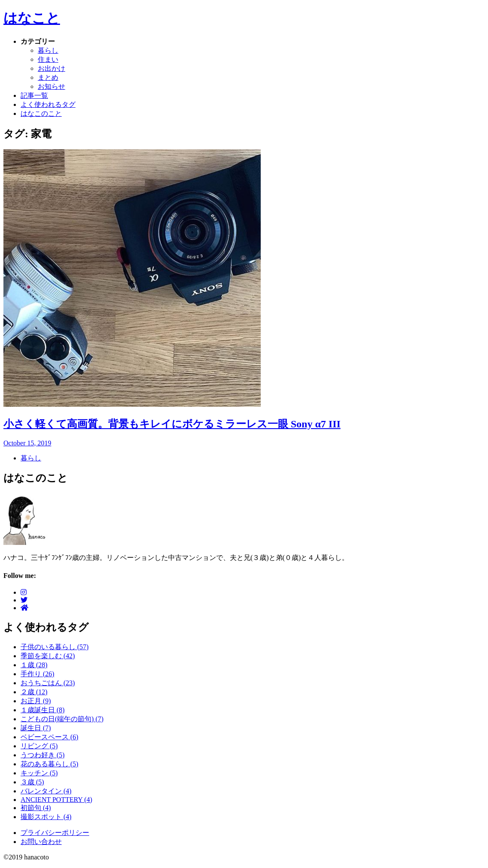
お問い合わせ (41, 842)
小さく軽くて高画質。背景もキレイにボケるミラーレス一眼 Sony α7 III (172, 424)
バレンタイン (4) (46, 791)
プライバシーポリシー (55, 833)
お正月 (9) (36, 701)
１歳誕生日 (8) (43, 710)
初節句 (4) (36, 808)
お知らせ (51, 86)
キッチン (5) (39, 773)
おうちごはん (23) (48, 683)
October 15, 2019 (27, 443)
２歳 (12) (34, 692)
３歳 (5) (32, 782)
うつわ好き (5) (43, 755)
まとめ (48, 77)
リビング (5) (39, 746)
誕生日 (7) (36, 728)
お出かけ (51, 68)
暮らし (48, 50)
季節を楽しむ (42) (48, 656)
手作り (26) (38, 674)
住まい (48, 59)
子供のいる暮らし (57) (55, 647)
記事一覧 (34, 95)
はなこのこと (41, 113)
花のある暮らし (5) (50, 764)
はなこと (32, 18)
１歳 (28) (34, 665)
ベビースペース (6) (50, 737)
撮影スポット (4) (46, 817)
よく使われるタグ (48, 104)
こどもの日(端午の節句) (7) (62, 719)
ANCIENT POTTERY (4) (56, 800)
